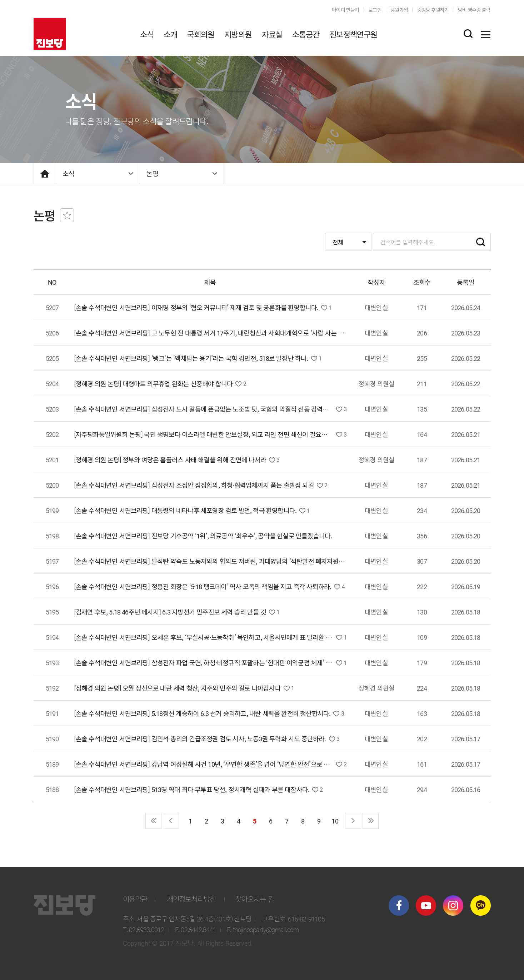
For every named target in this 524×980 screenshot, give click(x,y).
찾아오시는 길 (254, 899)
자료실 (272, 34)
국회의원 (201, 34)
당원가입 (399, 10)
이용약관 (135, 899)
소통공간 (306, 34)
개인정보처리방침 (191, 899)
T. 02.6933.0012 (144, 929)
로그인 (375, 10)
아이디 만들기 (345, 10)
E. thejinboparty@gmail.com (263, 929)
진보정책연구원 (353, 34)
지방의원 (238, 34)
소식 (147, 34)
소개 (170, 34)
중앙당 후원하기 (433, 10)
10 (335, 821)
